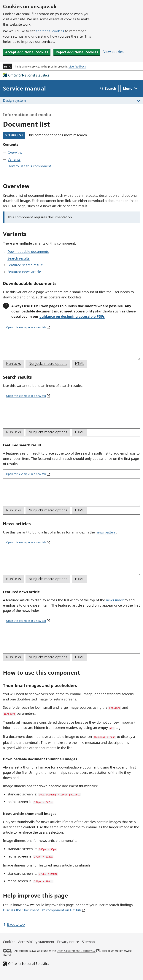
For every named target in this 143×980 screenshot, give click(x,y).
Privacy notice (68, 938)
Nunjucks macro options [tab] (49, 364)
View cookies (113, 52)
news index (115, 600)
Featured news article (24, 272)
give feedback (77, 66)
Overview (15, 153)
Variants (14, 159)
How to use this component (29, 166)
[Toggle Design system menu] (71, 100)
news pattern (106, 532)
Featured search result (25, 265)
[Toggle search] (108, 88)
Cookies (9, 938)
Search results (19, 258)
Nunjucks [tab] (15, 364)
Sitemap (88, 938)
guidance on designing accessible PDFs (72, 316)
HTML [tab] (81, 364)
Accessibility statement (36, 938)
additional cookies (50, 31)
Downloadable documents (28, 251)
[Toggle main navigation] (130, 88)
